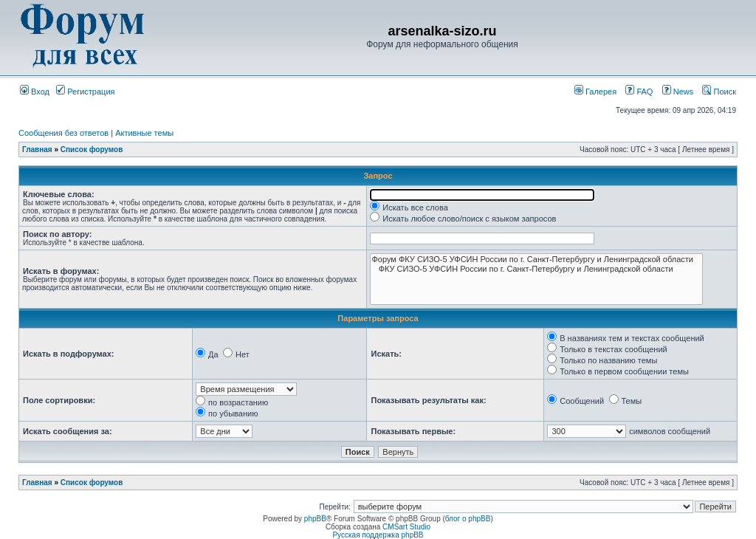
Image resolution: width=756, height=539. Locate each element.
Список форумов (92, 150)
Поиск (719, 92)
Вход (35, 92)
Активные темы (144, 133)
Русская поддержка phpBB (378, 535)
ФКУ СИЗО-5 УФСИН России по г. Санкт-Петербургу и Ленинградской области (536, 269)
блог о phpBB (468, 519)
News (674, 92)
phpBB (315, 519)
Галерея (595, 92)
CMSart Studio (406, 527)
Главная (37, 150)
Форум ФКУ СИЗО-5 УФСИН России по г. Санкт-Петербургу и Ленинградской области (536, 260)
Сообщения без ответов (63, 133)
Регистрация (85, 92)
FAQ (639, 92)
